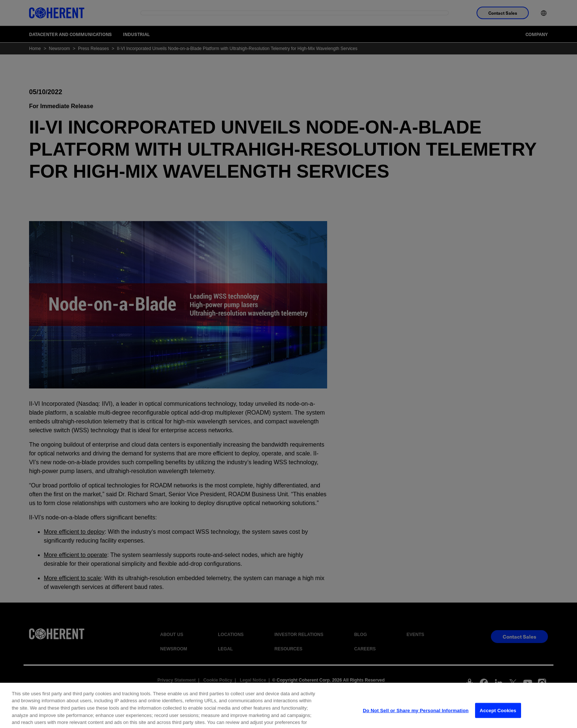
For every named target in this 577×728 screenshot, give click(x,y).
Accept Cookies (498, 716)
